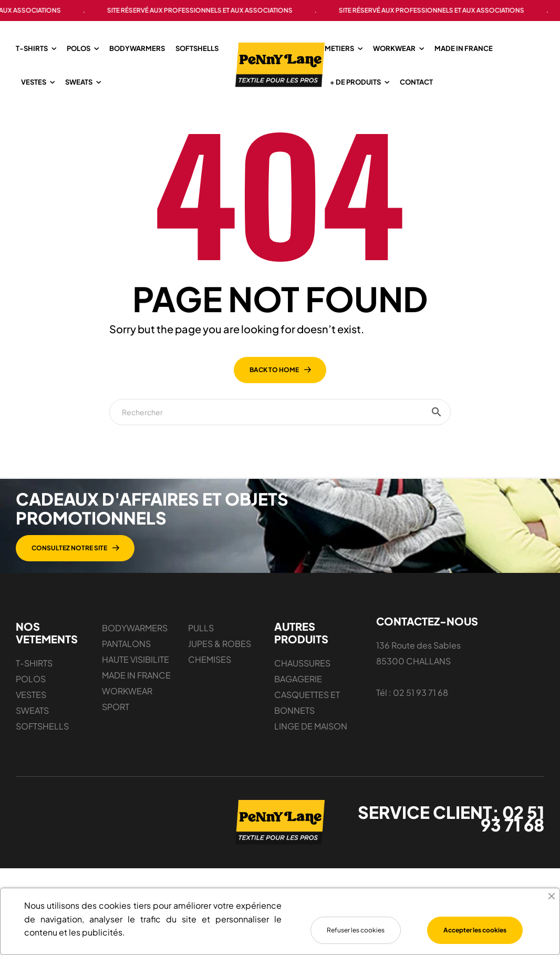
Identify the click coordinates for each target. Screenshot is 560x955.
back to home (274, 411)
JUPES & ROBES (220, 685)
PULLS (201, 669)
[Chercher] (280, 453)
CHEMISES (210, 700)
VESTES (31, 736)
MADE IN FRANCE (136, 716)
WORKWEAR (127, 732)
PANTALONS (126, 685)
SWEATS (32, 751)
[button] (291, 589)
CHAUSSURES (302, 704)
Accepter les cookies (475, 930)
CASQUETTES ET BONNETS (307, 743)
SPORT (116, 748)
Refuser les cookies (356, 930)
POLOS (31, 720)
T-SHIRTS (34, 704)
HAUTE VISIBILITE (136, 700)
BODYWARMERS (135, 669)
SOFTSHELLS (42, 767)
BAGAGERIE (298, 720)
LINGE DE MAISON (311, 767)
